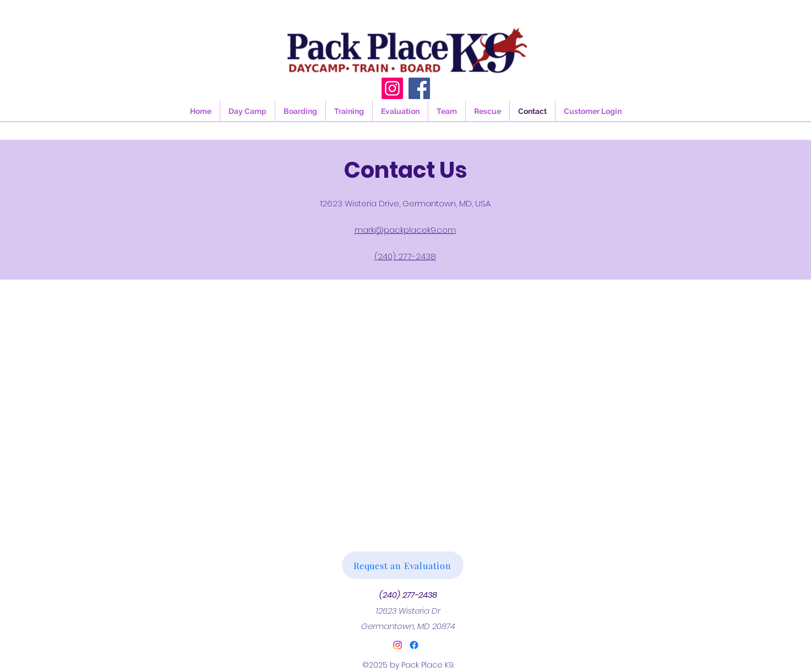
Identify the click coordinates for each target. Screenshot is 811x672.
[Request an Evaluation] (403, 565)
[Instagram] (392, 88)
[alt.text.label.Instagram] (398, 645)
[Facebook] (419, 88)
